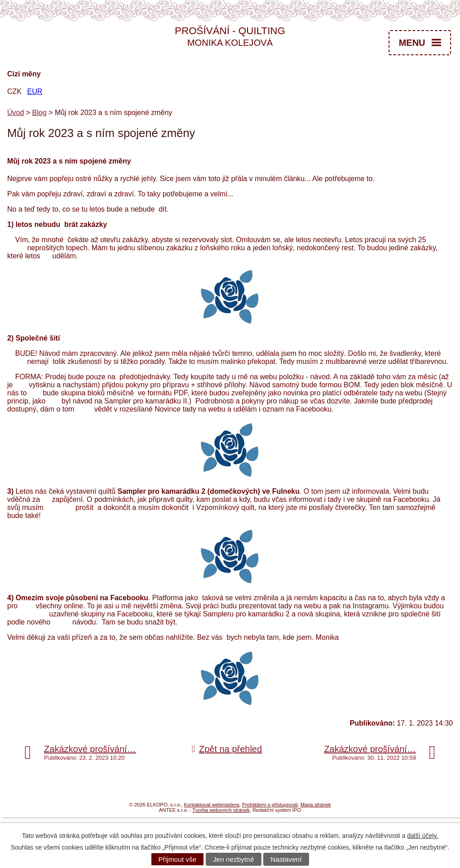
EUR (35, 91)
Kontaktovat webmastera (211, 805)
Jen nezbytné (234, 859)
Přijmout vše (178, 859)
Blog (40, 113)
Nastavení (286, 859)
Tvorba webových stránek (221, 810)
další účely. (422, 836)
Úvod (15, 113)
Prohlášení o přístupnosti (270, 805)
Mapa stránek (316, 805)
